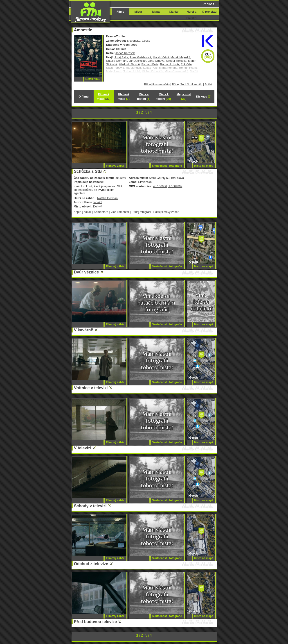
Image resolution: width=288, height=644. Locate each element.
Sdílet (208, 84)
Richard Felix (150, 64)
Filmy (120, 12)
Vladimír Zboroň (129, 64)
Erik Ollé (186, 64)
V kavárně (84, 330)
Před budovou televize (96, 622)
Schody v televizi (90, 506)
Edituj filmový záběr (166, 212)
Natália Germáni (117, 61)
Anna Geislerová (140, 57)
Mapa (156, 12)
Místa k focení (164, 97)
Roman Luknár (169, 64)
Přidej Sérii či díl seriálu (187, 84)
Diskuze (204, 97)
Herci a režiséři (191, 15)
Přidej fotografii (141, 212)
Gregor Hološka (176, 61)
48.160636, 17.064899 (168, 186)
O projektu (209, 12)
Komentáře (101, 212)
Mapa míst (184, 97)
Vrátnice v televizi (91, 388)
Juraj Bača (121, 57)
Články (174, 12)
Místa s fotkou (144, 97)
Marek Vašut (161, 57)
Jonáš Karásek (125, 53)
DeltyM (98, 206)
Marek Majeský (180, 57)
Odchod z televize (91, 564)
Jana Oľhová (156, 61)
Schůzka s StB (88, 171)
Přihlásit (208, 4)
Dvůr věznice (87, 272)
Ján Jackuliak (137, 61)
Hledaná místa (124, 97)
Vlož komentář (120, 212)
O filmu (84, 97)
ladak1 (98, 202)
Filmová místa (103, 97)
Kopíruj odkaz (83, 212)
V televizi (83, 448)
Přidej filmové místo (157, 84)
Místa (138, 12)
